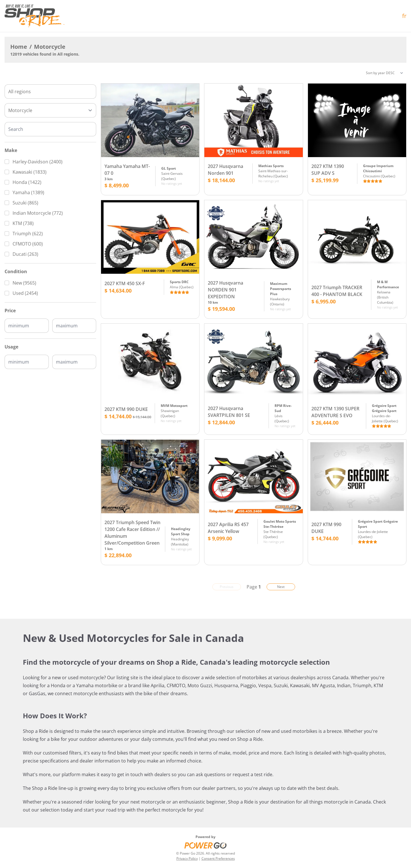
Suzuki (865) (25, 203)
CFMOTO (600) (28, 244)
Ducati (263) (25, 254)
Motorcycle (50, 47)
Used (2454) (25, 293)
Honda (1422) (27, 182)
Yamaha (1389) (28, 192)
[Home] (35, 16)
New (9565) (24, 283)
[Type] (50, 110)
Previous (227, 587)
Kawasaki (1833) (30, 172)
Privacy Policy (187, 858)
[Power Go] (205, 845)
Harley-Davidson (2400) (38, 162)
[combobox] (50, 92)
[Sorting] (384, 73)
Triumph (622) (28, 234)
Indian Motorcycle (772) (38, 213)
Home (19, 47)
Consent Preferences (218, 858)
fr (404, 16)
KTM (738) (23, 223)
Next (281, 587)
